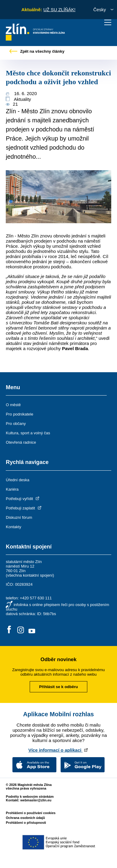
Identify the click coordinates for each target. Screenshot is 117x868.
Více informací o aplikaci (58, 750)
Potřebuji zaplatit (24, 508)
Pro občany (16, 424)
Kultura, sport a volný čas (28, 433)
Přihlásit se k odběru (59, 687)
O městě (13, 405)
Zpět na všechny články (37, 51)
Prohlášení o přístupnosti (26, 823)
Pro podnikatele (19, 414)
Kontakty (13, 527)
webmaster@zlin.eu (36, 800)
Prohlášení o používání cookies (31, 813)
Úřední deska (17, 480)
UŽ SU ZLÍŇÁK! (59, 10)
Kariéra (12, 489)
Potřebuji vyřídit (23, 499)
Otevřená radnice (21, 442)
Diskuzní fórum (19, 517)
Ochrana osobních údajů (25, 818)
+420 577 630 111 (36, 598)
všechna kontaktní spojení (30, 575)
